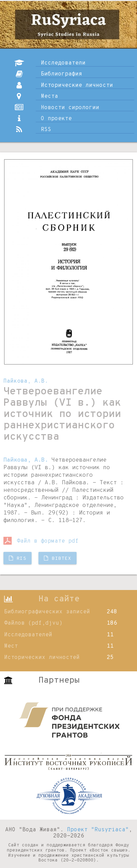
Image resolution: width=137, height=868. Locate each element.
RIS (18, 559)
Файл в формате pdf (41, 541)
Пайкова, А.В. (26, 381)
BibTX (58, 559)
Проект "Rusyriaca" (98, 830)
